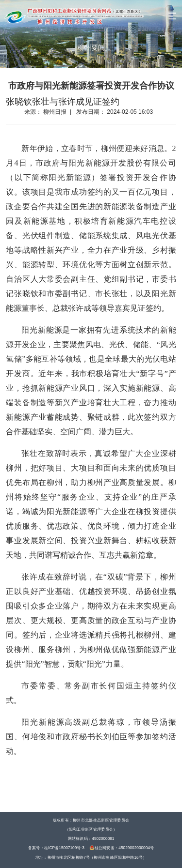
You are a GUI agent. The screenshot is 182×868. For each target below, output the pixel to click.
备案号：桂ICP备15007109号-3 (56, 847)
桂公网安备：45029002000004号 (122, 847)
